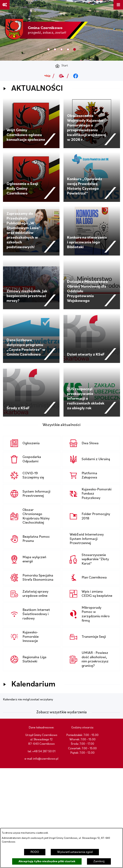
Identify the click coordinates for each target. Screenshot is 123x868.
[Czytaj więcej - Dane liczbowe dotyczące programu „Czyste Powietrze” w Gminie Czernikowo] (31, 338)
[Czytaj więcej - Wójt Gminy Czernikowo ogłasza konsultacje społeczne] (31, 123)
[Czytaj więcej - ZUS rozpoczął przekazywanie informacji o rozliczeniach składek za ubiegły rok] (92, 392)
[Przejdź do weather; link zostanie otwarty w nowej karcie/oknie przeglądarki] (61, 76)
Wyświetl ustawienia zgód (75, 852)
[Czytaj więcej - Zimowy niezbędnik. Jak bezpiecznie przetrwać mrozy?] (31, 284)
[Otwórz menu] (118, 5)
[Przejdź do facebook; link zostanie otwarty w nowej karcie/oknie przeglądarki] (76, 76)
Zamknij (99, 861)
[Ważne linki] (5, 5)
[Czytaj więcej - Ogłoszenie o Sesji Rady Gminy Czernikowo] (31, 177)
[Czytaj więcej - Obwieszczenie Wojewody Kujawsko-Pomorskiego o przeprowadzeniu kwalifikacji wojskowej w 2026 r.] (92, 123)
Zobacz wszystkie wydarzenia (62, 712)
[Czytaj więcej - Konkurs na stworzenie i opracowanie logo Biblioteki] (92, 231)
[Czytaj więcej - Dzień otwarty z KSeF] (92, 338)
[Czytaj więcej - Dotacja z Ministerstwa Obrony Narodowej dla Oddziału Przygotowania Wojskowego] (92, 284)
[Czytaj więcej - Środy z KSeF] (31, 392)
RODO (35, 852)
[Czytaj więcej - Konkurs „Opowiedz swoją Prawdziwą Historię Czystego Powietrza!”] (92, 177)
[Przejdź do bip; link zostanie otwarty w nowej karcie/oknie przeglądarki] (47, 76)
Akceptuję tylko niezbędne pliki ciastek (47, 861)
